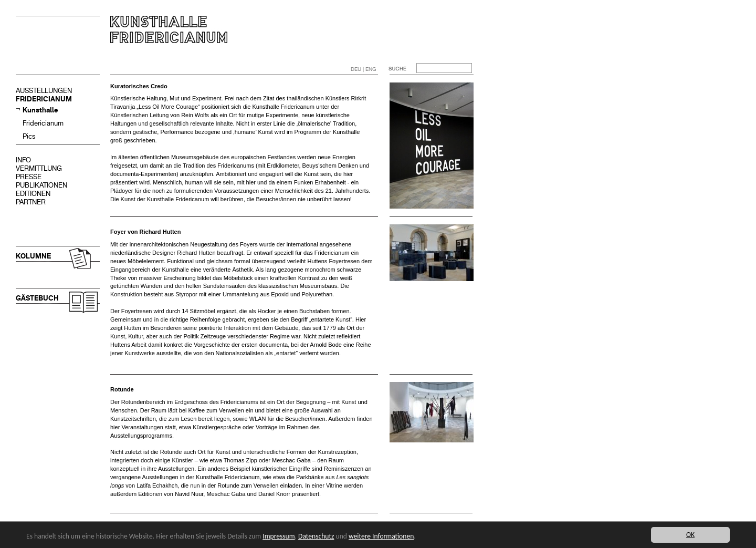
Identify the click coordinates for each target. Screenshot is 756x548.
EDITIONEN (33, 194)
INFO (23, 160)
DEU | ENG (364, 69)
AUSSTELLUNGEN (44, 91)
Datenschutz (316, 536)
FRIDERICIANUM (44, 99)
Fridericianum (43, 123)
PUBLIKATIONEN (41, 185)
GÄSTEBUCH (37, 298)
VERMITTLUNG (39, 168)
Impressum (279, 536)
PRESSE (29, 177)
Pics (29, 136)
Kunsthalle (40, 110)
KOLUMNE (33, 256)
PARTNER (31, 202)
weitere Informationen (381, 536)
